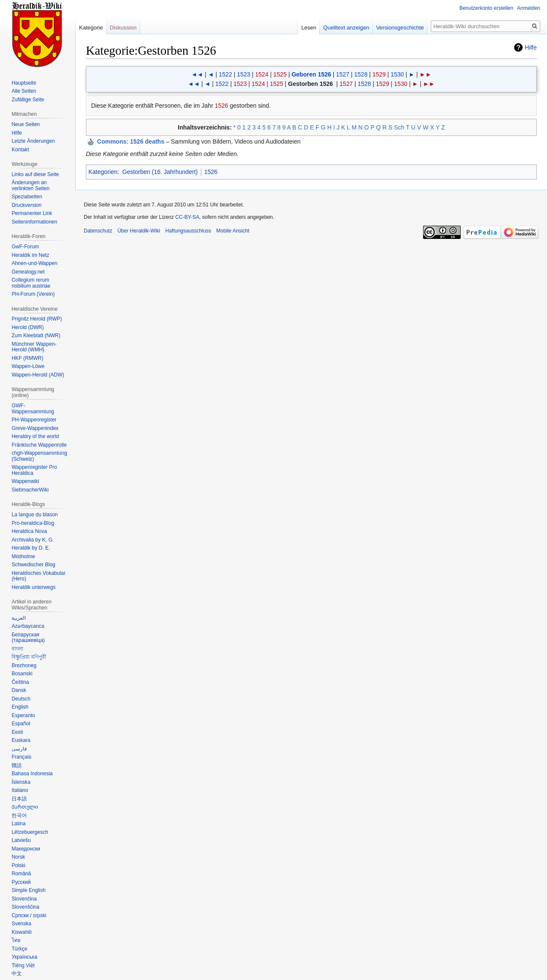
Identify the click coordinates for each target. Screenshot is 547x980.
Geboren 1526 (311, 74)
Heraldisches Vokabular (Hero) (38, 576)
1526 (222, 106)
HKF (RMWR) (27, 358)
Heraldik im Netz (30, 255)
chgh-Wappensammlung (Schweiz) (39, 456)
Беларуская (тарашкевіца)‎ (28, 638)
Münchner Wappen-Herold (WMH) (34, 347)
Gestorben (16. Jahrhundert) (160, 172)
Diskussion (123, 28)
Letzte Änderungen (33, 141)
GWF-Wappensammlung (33, 409)
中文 (17, 974)
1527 (343, 74)
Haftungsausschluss (188, 231)
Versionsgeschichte (400, 28)
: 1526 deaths (131, 141)
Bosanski (22, 674)
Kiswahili (22, 932)
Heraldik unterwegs (34, 587)
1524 (262, 74)
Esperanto (23, 715)
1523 (243, 74)
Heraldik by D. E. (31, 548)
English (20, 707)
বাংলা (17, 649)
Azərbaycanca (28, 626)
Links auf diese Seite (35, 174)
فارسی (19, 749)
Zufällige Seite (28, 100)
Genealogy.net (28, 272)
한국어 (19, 815)
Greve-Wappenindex (35, 428)
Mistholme (23, 556)
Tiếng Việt (23, 965)
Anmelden (529, 8)
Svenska (21, 924)
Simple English (28, 890)
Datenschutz (98, 231)
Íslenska (21, 782)
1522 (225, 74)
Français (21, 757)
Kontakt (20, 150)
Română (21, 874)
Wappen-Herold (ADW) (38, 375)
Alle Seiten (24, 91)
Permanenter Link (32, 213)
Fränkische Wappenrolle (39, 445)
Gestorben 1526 (310, 84)
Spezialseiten (27, 197)
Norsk (18, 857)
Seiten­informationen (34, 222)
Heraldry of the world (35, 436)
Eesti (17, 732)
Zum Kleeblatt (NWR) (36, 335)
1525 (280, 74)
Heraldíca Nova (29, 531)
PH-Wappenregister (34, 420)
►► (426, 74)
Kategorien (103, 172)
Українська (24, 957)
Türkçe (19, 949)
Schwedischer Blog (33, 565)
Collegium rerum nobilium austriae (31, 283)
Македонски (26, 849)
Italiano (20, 790)
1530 (397, 74)
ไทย (16, 940)
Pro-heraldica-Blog (33, 523)
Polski (18, 865)
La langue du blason (35, 515)
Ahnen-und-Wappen (34, 263)
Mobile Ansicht (233, 231)
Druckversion (26, 205)
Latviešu (21, 840)
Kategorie (91, 28)
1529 (379, 74)
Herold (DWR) (28, 327)
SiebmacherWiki (30, 490)
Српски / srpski (29, 915)
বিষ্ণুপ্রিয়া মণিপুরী (29, 657)
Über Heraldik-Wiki (139, 231)
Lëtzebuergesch (30, 832)
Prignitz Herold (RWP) (37, 319)
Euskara (21, 740)
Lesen (309, 28)
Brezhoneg (24, 665)
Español (21, 724)
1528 (361, 74)
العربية (19, 618)
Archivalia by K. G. (33, 540)
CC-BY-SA (187, 217)
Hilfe (531, 47)
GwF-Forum (25, 247)
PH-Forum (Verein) (33, 294)
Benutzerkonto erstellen (486, 8)
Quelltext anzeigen (346, 28)
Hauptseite (24, 83)
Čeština (20, 682)
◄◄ (197, 74)
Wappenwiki (25, 481)
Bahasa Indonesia (32, 774)
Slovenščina (25, 907)
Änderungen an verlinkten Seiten (31, 185)
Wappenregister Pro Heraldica (34, 470)
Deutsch (21, 699)
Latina (19, 824)
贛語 (17, 765)
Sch (399, 127)
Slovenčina (24, 899)
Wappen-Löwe (28, 366)
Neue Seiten (26, 124)
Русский (21, 882)
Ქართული (25, 807)
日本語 (19, 799)
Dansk (19, 690)
